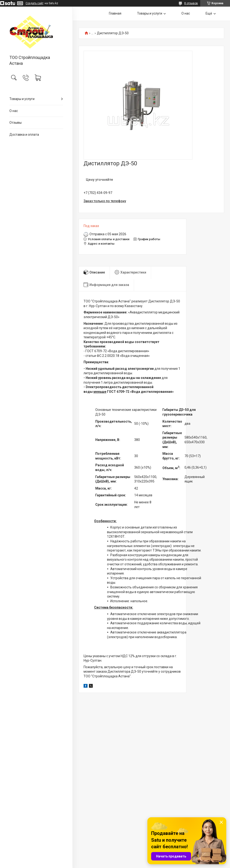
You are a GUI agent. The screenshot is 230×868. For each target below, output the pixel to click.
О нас (14, 111)
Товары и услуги (22, 99)
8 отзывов (191, 3)
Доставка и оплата (24, 135)
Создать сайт (34, 3)
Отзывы (15, 123)
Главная (115, 13)
